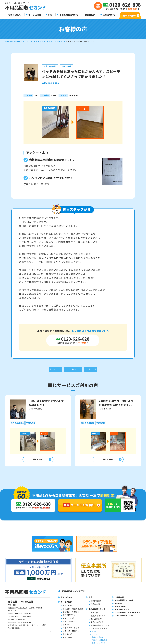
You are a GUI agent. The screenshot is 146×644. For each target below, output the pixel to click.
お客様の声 (90, 15)
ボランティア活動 (122, 623)
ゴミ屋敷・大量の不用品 (73, 622)
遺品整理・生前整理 (71, 626)
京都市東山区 (36, 226)
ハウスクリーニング (71, 642)
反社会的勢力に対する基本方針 (128, 626)
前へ (56, 370)
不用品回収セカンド (30, 222)
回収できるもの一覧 (99, 642)
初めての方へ (15, 15)
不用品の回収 (54, 226)
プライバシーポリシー (124, 629)
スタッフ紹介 (120, 620)
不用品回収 (67, 619)
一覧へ (73, 370)
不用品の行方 (96, 633)
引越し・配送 (68, 632)
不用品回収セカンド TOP (73, 605)
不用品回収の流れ (98, 629)
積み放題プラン (69, 629)
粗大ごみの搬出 (56, 41)
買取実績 (94, 626)
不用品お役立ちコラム (100, 639)
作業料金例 (95, 618)
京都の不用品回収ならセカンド (19, 41)
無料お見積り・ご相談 (124, 614)
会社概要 (118, 617)
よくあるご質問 (97, 636)
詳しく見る (37, 461)
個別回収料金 (96, 615)
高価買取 (66, 638)
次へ (90, 370)
